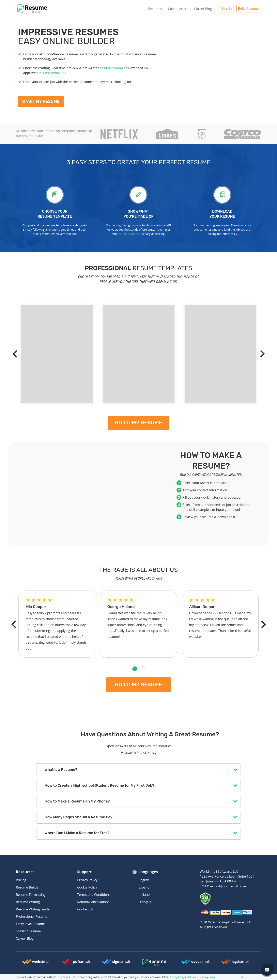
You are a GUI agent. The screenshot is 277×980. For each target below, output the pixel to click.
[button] (135, 669)
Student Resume (28, 931)
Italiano (144, 895)
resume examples (114, 68)
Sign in (227, 9)
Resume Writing (28, 902)
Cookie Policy (87, 887)
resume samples (128, 234)
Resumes (155, 9)
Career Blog (203, 9)
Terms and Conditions (94, 895)
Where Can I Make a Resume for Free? (77, 833)
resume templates (52, 73)
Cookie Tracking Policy (203, 977)
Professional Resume (32, 917)
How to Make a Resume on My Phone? (77, 801)
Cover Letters (178, 9)
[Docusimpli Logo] (196, 963)
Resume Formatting (31, 895)
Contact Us (85, 909)
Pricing (21, 880)
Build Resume (248, 9)
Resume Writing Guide (33, 909)
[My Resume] (211, 69)
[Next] (261, 354)
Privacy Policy (87, 880)
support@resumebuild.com (228, 886)
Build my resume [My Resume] (138, 423)
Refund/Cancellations (93, 902)
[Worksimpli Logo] (36, 963)
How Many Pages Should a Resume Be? (78, 817)
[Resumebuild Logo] (149, 963)
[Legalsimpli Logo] (235, 963)
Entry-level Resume (30, 924)
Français (145, 902)
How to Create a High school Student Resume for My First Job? (99, 785)
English (144, 880)
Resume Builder (28, 887)
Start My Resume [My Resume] (41, 101)
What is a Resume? (61, 770)
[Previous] (16, 354)
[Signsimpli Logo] (116, 963)
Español (145, 887)
